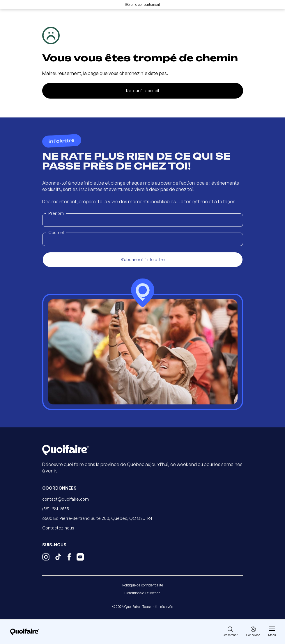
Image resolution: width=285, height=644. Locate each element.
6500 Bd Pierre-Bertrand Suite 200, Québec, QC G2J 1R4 (97, 518)
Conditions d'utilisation (142, 593)
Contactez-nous (58, 528)
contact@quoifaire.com (66, 499)
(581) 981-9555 (56, 509)
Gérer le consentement (143, 5)
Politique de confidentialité (143, 585)
